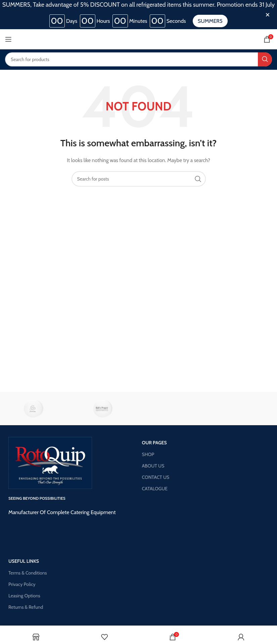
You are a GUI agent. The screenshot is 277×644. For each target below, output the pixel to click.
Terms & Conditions (28, 573)
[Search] (138, 59)
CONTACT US (156, 477)
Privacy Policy (22, 584)
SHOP (148, 454)
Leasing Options (24, 596)
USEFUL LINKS (24, 561)
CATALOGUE (155, 489)
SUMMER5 (210, 21)
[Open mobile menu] (8, 39)
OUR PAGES (154, 443)
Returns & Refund (26, 607)
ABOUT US (153, 466)
